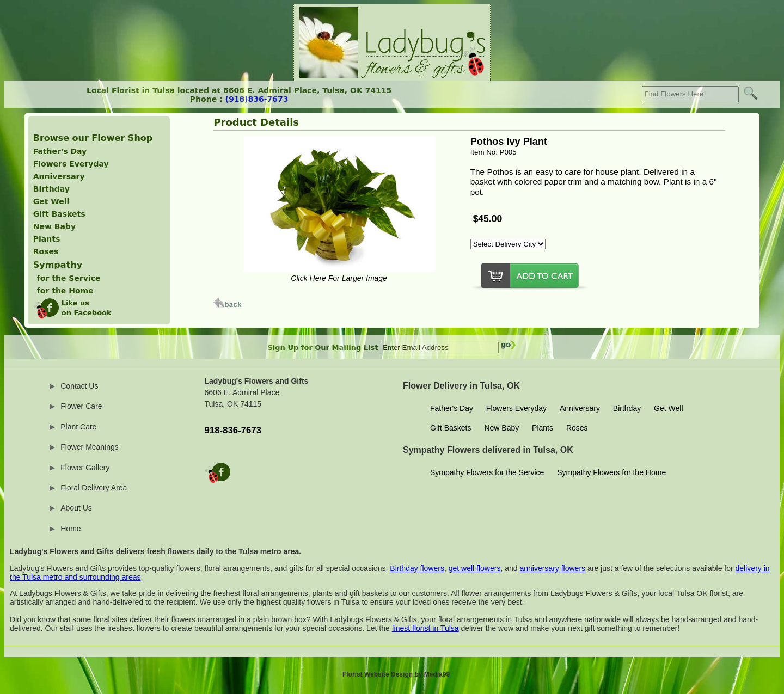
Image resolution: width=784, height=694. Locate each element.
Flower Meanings (90, 447)
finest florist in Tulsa (425, 628)
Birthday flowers (417, 568)
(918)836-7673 (257, 99)
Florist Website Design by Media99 (396, 674)
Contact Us (79, 386)
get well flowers (475, 568)
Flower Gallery (85, 468)
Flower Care (81, 406)
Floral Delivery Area (94, 488)
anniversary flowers (552, 568)
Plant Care (78, 427)
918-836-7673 (233, 430)
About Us (76, 508)
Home (71, 529)
